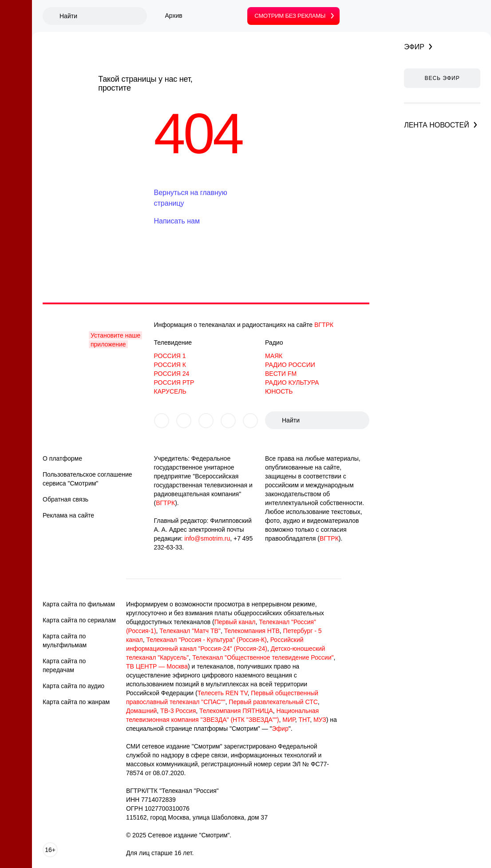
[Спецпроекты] (16, 387)
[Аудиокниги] (16, 437)
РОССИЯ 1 (170, 356)
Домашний (141, 711)
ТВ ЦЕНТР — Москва (157, 666)
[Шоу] (16, 238)
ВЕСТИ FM (281, 374)
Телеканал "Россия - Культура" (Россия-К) (207, 640)
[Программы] (16, 287)
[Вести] (16, 88)
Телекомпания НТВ (252, 631)
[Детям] (16, 312)
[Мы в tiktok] (250, 421)
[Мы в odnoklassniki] (184, 421)
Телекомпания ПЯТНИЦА (236, 711)
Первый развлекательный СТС (273, 702)
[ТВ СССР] (16, 362)
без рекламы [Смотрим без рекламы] (290, 16)
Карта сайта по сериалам (79, 620)
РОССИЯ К (170, 365)
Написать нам (177, 221)
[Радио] (16, 163)
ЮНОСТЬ (279, 391)
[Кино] (16, 188)
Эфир (280, 729)
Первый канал (235, 622)
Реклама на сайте (68, 515)
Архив (174, 16)
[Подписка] (16, 138)
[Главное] (16, 64)
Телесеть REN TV (223, 693)
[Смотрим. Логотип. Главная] (16, 26)
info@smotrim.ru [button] (207, 538)
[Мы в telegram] (228, 421)
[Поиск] (103, 16)
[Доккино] (16, 337)
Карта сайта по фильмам (79, 604)
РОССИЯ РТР (174, 382)
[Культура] (16, 263)
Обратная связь (65, 499)
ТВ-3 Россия (178, 711)
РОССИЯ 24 (172, 374)
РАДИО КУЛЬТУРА (292, 382)
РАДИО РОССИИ (290, 365)
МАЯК (274, 356)
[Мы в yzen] (206, 421)
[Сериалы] (16, 213)
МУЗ (320, 720)
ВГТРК (324, 325)
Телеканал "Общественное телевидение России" (263, 657)
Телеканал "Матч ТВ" (190, 631)
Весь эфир (442, 78)
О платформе (62, 458)
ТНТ (304, 720)
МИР (289, 720)
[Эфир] (16, 113)
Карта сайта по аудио (73, 686)
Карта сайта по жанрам (76, 702)
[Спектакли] (16, 460)
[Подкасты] (16, 412)
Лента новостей (437, 125)
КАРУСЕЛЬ (170, 391)
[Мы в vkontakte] (162, 421)
